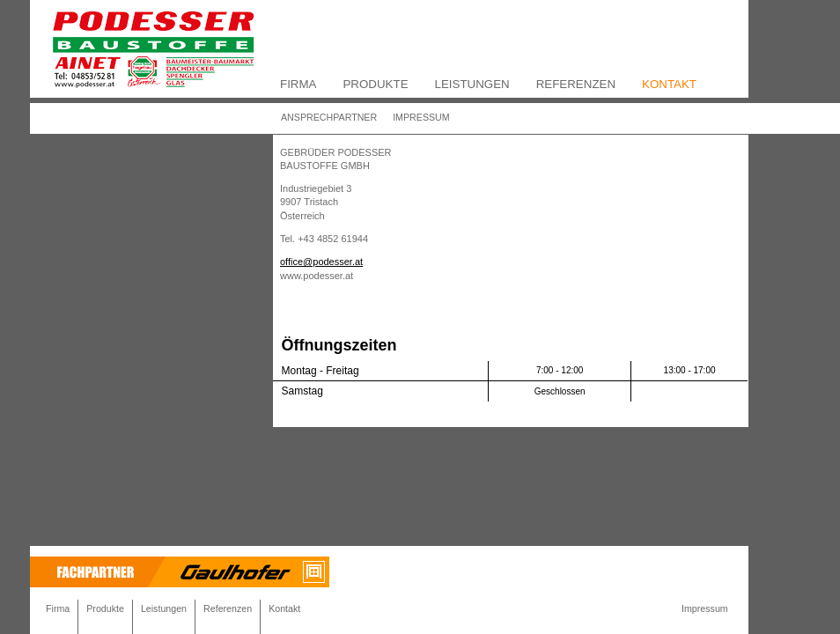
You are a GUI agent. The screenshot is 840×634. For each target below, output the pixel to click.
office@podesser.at (321, 262)
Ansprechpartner (329, 117)
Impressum (421, 117)
